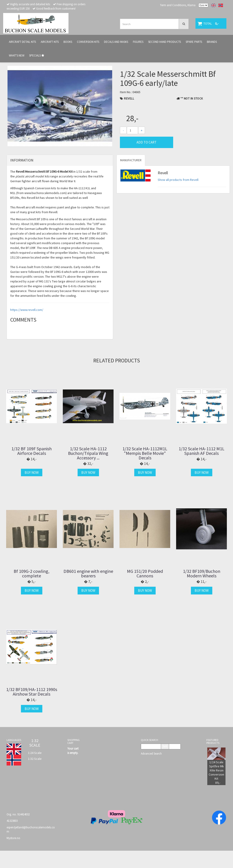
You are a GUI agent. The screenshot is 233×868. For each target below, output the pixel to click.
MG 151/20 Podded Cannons (145, 591)
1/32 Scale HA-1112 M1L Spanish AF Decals (201, 468)
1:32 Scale (35, 776)
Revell (129, 99)
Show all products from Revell (178, 197)
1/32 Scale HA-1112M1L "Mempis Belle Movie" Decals (145, 471)
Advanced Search (151, 771)
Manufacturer (131, 178)
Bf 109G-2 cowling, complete (32, 591)
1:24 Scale (35, 770)
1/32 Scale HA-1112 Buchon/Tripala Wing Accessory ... (88, 471)
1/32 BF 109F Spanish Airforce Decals (32, 468)
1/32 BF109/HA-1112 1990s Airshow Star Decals (32, 709)
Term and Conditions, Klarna (178, 5)
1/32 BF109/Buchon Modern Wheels (202, 591)
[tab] (60, 178)
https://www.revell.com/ (27, 327)
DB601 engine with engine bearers (88, 591)
